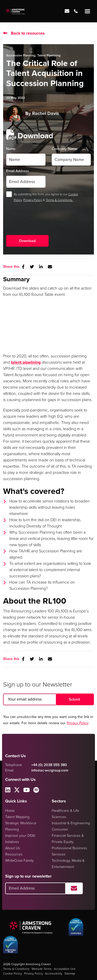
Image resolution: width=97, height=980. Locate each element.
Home (10, 811)
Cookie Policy (13, 974)
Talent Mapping (17, 817)
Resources (14, 854)
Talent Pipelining (49, 55)
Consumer (60, 829)
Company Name (65, 149)
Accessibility (54, 974)
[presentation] (46, 223)
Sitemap (70, 974)
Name (11, 149)
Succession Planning (21, 55)
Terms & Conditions (16, 969)
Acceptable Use (65, 969)
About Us (13, 848)
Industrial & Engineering (71, 823)
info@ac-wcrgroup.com (50, 770)
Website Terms (42, 969)
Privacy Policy (33, 200)
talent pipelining (26, 362)
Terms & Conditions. (59, 200)
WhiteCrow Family (19, 861)
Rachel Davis (46, 113)
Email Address (18, 171)
